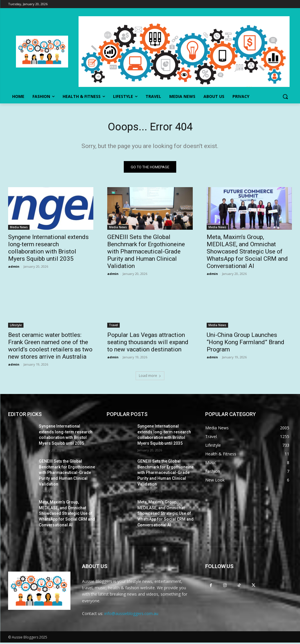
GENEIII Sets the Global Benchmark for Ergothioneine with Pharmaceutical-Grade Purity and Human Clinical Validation (146, 253)
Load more (150, 377)
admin (14, 268)
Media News (19, 229)
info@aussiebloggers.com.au (131, 615)
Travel (113, 327)
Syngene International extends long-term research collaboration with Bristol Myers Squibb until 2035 (48, 250)
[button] (285, 96)
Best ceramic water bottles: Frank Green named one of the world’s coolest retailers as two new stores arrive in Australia (50, 347)
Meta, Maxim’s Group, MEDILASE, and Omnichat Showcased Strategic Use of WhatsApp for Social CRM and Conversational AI (247, 253)
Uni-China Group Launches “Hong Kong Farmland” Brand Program (246, 344)
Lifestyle (16, 327)
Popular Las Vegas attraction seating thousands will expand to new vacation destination (148, 344)
